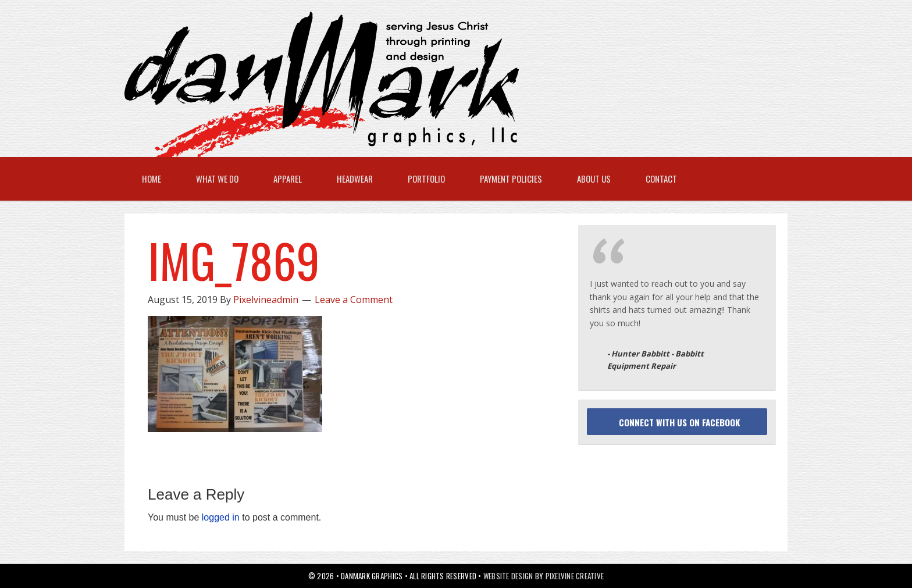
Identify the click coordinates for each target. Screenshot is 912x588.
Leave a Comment (354, 300)
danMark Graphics (444, 84)
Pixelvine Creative (575, 576)
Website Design (508, 576)
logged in (221, 517)
